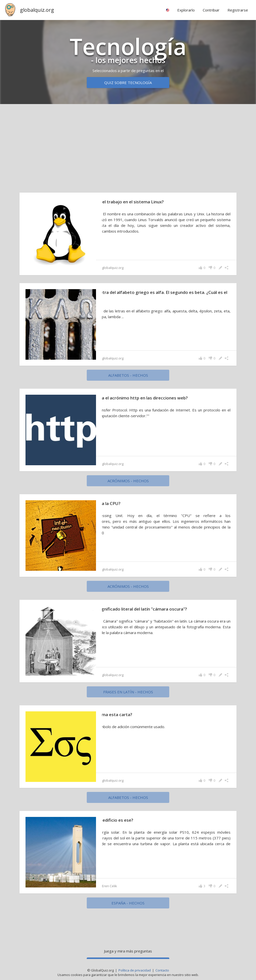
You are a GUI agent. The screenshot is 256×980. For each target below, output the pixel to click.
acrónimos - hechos (128, 481)
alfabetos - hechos (128, 375)
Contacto (162, 970)
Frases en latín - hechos (128, 692)
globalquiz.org (37, 10)
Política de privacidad (135, 970)
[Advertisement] (128, 147)
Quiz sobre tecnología (128, 83)
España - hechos (128, 903)
